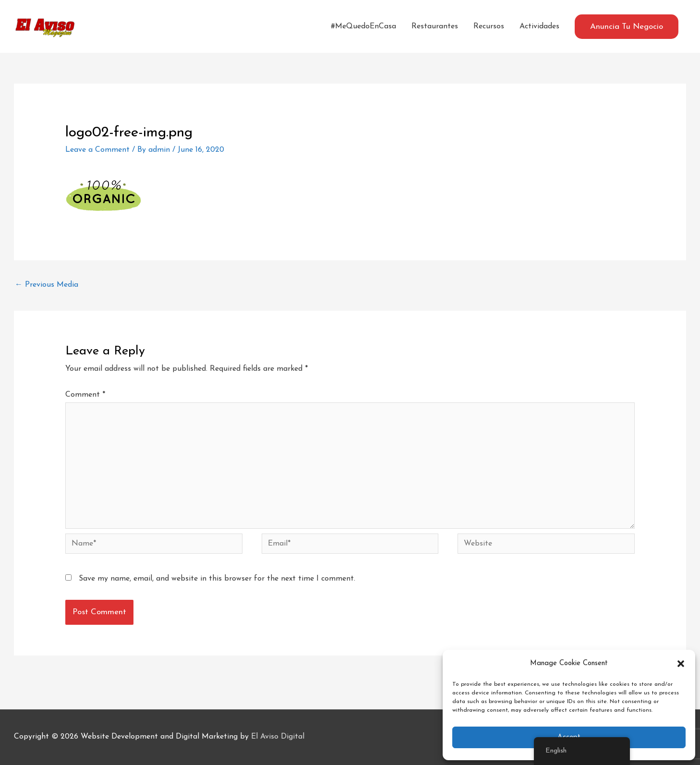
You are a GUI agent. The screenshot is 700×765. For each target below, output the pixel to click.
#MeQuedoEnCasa (363, 26)
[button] (681, 664)
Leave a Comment (97, 150)
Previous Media (47, 285)
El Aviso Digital (278, 737)
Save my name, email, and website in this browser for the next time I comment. (217, 579)
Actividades (539, 26)
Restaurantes (435, 26)
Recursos (489, 26)
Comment (85, 395)
